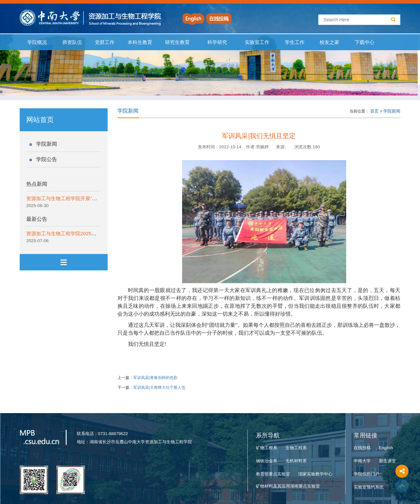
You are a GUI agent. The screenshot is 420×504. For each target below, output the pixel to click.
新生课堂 (388, 461)
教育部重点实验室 (273, 474)
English (386, 448)
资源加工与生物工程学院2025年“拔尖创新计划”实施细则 (87, 233)
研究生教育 (178, 42)
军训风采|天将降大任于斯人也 (159, 388)
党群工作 (105, 42)
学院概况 (37, 42)
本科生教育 (138, 42)
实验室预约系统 (369, 487)
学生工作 (294, 42)
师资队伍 (72, 42)
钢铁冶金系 (267, 461)
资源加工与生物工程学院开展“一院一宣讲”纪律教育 (82, 198)
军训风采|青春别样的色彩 (155, 378)
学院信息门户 (367, 474)
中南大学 (362, 461)
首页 (374, 111)
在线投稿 (362, 448)
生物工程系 (296, 448)
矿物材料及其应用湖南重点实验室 (288, 486)
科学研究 (217, 42)
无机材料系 (296, 461)
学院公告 (47, 159)
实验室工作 (257, 42)
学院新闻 (47, 144)
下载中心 (365, 42)
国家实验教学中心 (315, 474)
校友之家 (330, 42)
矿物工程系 (267, 448)
